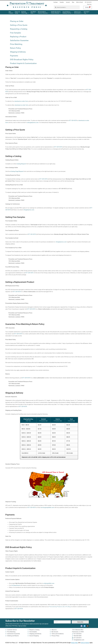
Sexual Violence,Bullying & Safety (68, 12)
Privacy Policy (74, 643)
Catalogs (55, 2)
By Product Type (87, 12)
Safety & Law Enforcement (78, 12)
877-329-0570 (88, 2)
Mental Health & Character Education (44, 12)
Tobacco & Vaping (17, 12)
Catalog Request (21, 164)
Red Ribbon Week (33, 12)
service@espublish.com (47, 507)
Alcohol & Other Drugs (25, 12)
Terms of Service (85, 643)
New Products (11, 12)
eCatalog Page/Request (17, 171)
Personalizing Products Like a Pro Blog (60, 607)
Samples (62, 2)
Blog (73, 2)
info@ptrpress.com (29, 210)
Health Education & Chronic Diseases (56, 12)
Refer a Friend (79, 2)
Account (68, 2)
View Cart (89, 4)
